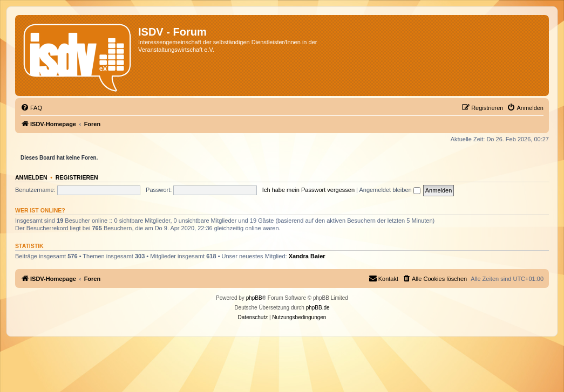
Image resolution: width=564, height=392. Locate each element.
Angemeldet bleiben (389, 190)
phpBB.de (318, 308)
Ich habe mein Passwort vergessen (308, 190)
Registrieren (77, 177)
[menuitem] (31, 108)
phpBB (254, 298)
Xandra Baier (307, 256)
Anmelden (31, 177)
